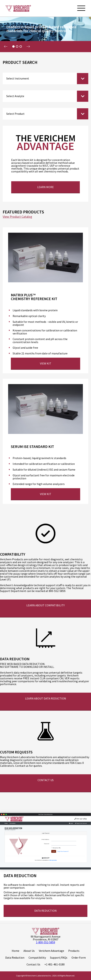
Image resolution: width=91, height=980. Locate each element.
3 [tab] (21, 47)
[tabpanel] (45, 34)
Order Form (79, 958)
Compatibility (37, 958)
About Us (29, 951)
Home (16, 951)
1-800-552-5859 (45, 942)
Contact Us (46, 780)
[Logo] (18, 8)
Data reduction (45, 911)
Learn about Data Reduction (46, 698)
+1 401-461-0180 (55, 964)
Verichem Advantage (51, 951)
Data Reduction (15, 958)
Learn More (45, 187)
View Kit (46, 363)
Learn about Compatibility (45, 605)
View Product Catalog (17, 217)
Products (74, 951)
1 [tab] (13, 47)
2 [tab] (17, 47)
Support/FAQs (59, 958)
